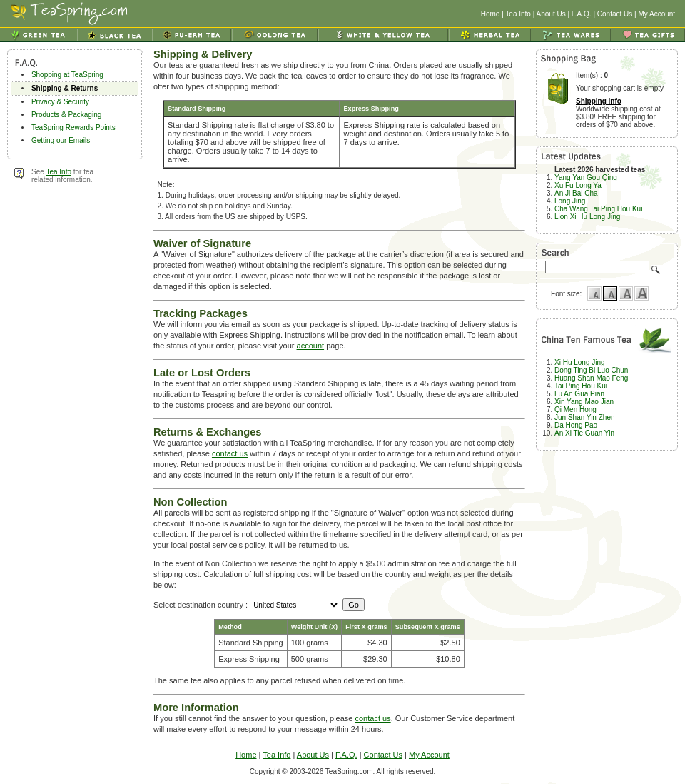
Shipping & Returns (65, 88)
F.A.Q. (582, 14)
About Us (551, 14)
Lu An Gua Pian (579, 394)
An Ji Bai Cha (576, 193)
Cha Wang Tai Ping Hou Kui (598, 209)
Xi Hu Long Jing (580, 362)
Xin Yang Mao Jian (584, 402)
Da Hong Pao (576, 425)
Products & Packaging (66, 115)
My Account (656, 14)
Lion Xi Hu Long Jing (587, 217)
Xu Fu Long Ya (578, 185)
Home (491, 14)
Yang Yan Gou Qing (586, 177)
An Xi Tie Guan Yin (584, 433)
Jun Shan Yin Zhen (585, 417)
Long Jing (570, 201)
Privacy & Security (60, 102)
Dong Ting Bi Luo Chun (591, 370)
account (311, 346)
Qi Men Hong (575, 409)
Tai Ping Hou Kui (581, 386)
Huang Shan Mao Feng (591, 378)
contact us (230, 453)
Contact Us (615, 14)
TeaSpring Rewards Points (73, 127)
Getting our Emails (61, 140)
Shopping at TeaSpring (67, 75)
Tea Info (518, 14)
